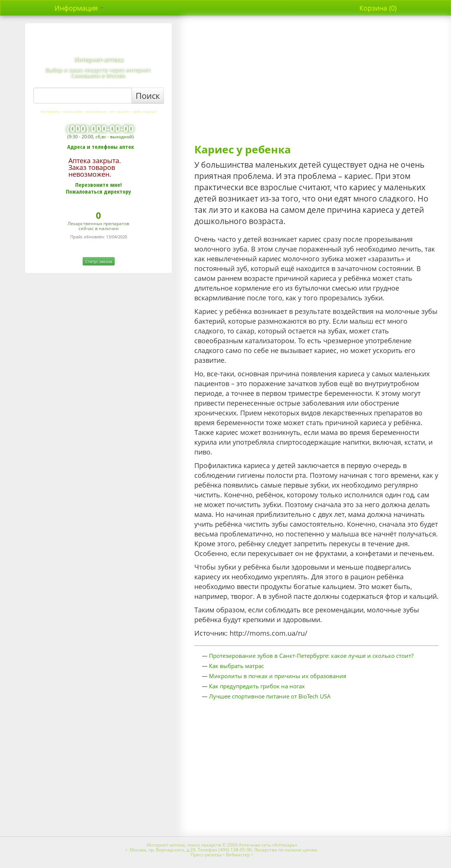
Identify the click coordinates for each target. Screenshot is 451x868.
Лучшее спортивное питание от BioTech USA (270, 696)
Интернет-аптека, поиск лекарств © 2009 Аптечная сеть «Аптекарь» (222, 845)
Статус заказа (99, 261)
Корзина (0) (378, 8)
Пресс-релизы (206, 855)
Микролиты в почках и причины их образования (278, 676)
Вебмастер (238, 855)
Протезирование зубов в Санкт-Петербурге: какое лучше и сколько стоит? (311, 656)
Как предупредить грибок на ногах (257, 686)
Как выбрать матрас (236, 666)
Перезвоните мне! (98, 185)
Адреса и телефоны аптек (101, 147)
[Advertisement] (316, 83)
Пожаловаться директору (98, 191)
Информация (79, 8)
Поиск (148, 95)
